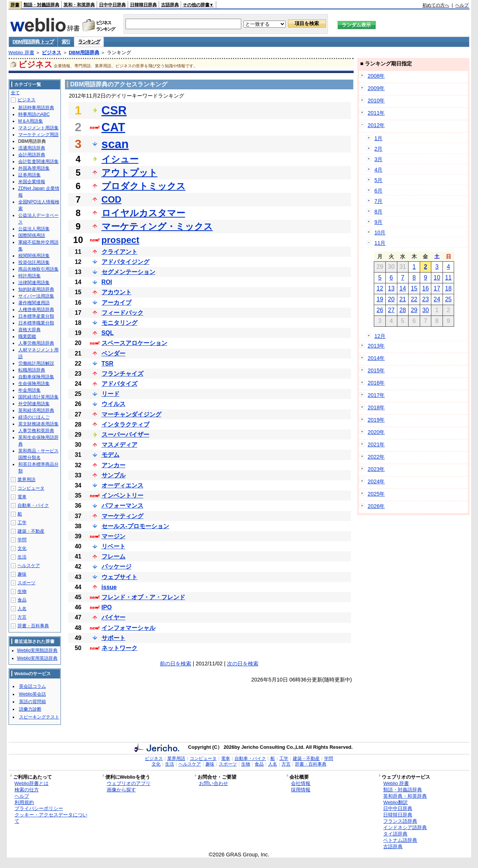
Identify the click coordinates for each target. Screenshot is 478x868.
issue (109, 587)
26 (380, 310)
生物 (22, 591)
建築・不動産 (31, 531)
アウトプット (130, 173)
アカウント (117, 292)
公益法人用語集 (34, 229)
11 (448, 278)
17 (437, 288)
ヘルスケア (29, 566)
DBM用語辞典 (84, 53)
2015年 (376, 370)
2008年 (376, 76)
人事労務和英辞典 (36, 431)
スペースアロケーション (134, 343)
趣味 (22, 574)
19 (380, 299)
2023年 (376, 469)
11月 (380, 243)
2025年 (376, 494)
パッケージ (117, 567)
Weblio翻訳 (395, 802)
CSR (114, 110)
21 (403, 299)
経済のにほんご (34, 417)
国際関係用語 (32, 236)
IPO (107, 607)
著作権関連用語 (34, 303)
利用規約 (24, 802)
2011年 (376, 113)
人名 (22, 609)
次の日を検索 (243, 664)
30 (426, 310)
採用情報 (301, 790)
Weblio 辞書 (21, 53)
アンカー (114, 465)
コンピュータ (31, 488)
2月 (378, 149)
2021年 (376, 444)
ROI (107, 282)
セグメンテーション (128, 272)
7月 (378, 201)
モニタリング (119, 323)
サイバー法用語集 (36, 296)
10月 (380, 233)
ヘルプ (462, 5)
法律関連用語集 (34, 283)
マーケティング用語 (38, 135)
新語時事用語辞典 (36, 108)
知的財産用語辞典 (36, 289)
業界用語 (27, 480)
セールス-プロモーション (135, 526)
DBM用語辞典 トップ (33, 42)
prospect (120, 240)
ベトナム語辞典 (400, 840)
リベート (114, 546)
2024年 (376, 481)
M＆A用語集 (31, 121)
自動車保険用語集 (36, 377)
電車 (22, 497)
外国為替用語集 (34, 168)
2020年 (376, 432)
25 (448, 299)
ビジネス (52, 53)
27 (391, 310)
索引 (66, 42)
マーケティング (122, 516)
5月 (378, 180)
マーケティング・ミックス (157, 226)
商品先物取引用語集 (38, 269)
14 (403, 288)
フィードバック (122, 313)
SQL (108, 333)
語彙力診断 (30, 709)
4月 (378, 170)
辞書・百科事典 (33, 626)
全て (15, 93)
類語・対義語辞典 (41, 5)
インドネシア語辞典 (405, 827)
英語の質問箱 (32, 702)
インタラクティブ (125, 424)
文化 (22, 548)
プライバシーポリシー (39, 808)
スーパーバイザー (125, 435)
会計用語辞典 (32, 155)
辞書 (15, 5)
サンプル (114, 475)
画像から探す (121, 790)
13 (391, 288)
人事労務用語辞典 (36, 343)
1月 (378, 138)
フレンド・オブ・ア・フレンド (143, 597)
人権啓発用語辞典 (36, 310)
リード (111, 394)
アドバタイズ (119, 384)
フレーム (114, 556)
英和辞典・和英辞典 (405, 796)
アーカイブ (117, 303)
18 (448, 288)
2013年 (376, 346)
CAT (113, 127)
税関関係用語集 (34, 256)
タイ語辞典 (395, 834)
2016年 (376, 383)
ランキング (89, 42)
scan (115, 144)
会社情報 (301, 783)
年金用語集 (30, 390)
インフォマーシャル (128, 628)
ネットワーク (119, 648)
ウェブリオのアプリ (129, 783)
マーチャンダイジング (131, 414)
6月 (378, 191)
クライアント (119, 252)
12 (380, 288)
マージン (114, 536)
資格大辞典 (30, 330)
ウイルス (114, 404)
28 (403, 310)
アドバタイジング (125, 262)
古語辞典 (170, 5)
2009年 (376, 88)
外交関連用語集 (34, 404)
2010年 (376, 101)
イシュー (120, 159)
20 (391, 299)
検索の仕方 (27, 790)
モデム (111, 455)
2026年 (376, 506)
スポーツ (27, 583)
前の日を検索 (176, 664)
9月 (378, 222)
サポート (114, 638)
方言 (22, 617)
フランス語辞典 (400, 821)
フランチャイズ (122, 374)
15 (414, 288)
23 (426, 299)
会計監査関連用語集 (38, 161)
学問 (22, 540)
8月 (378, 212)
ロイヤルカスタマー (143, 213)
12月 (380, 336)
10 (437, 278)
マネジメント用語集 (38, 128)
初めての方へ (436, 5)
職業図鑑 (27, 336)
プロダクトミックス (144, 186)
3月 (378, 159)
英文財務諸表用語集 (38, 424)
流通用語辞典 (32, 148)
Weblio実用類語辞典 (37, 650)
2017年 (376, 395)
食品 (22, 600)
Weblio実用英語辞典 (37, 658)
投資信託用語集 (34, 262)
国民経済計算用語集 (38, 397)
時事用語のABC (34, 114)
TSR (108, 364)
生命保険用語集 (34, 384)
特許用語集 (30, 276)
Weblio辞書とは (32, 783)
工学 (22, 523)
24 (437, 299)
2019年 (376, 420)
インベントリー (122, 495)
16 (426, 288)
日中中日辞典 (112, 5)
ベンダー (114, 353)
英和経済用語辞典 (36, 410)
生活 (22, 557)
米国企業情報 (32, 182)
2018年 (376, 407)
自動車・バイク (33, 505)
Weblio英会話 (32, 694)
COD (111, 199)
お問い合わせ (214, 783)
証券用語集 (30, 175)
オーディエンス (122, 485)
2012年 (376, 125)
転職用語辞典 (32, 370)
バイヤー (114, 617)
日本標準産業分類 (36, 316)
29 (414, 310)
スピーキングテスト (39, 717)
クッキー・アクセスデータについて (51, 818)
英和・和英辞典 (79, 5)
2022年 (376, 457)
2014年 (376, 358)
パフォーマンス (122, 506)
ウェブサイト (119, 577)
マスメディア (119, 445)
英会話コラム (32, 686)
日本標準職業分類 (36, 323)
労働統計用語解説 (36, 363)
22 (414, 299)
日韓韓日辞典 (143, 5)
